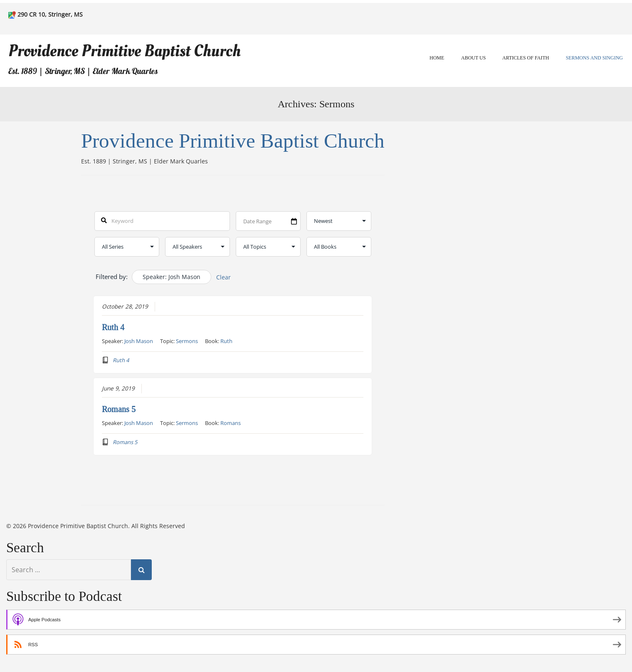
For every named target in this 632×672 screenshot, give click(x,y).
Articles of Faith (526, 58)
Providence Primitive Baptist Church (125, 51)
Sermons (187, 341)
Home (437, 58)
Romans (231, 423)
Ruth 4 (113, 327)
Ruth (226, 341)
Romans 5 (119, 409)
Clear (223, 277)
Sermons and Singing (594, 58)
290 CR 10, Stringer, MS (50, 14)
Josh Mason (139, 341)
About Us (473, 58)
